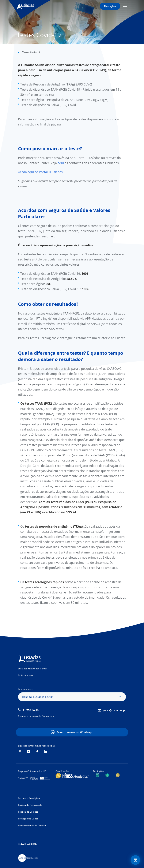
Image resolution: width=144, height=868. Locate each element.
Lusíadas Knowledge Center (33, 669)
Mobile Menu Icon (125, 6)
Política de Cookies (28, 812)
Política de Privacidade (30, 805)
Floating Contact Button (136, 860)
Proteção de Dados (28, 819)
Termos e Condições (29, 798)
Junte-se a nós (25, 675)
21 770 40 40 (31, 710)
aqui (61, 163)
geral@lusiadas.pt (114, 710)
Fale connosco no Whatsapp (75, 732)
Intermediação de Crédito (32, 825)
